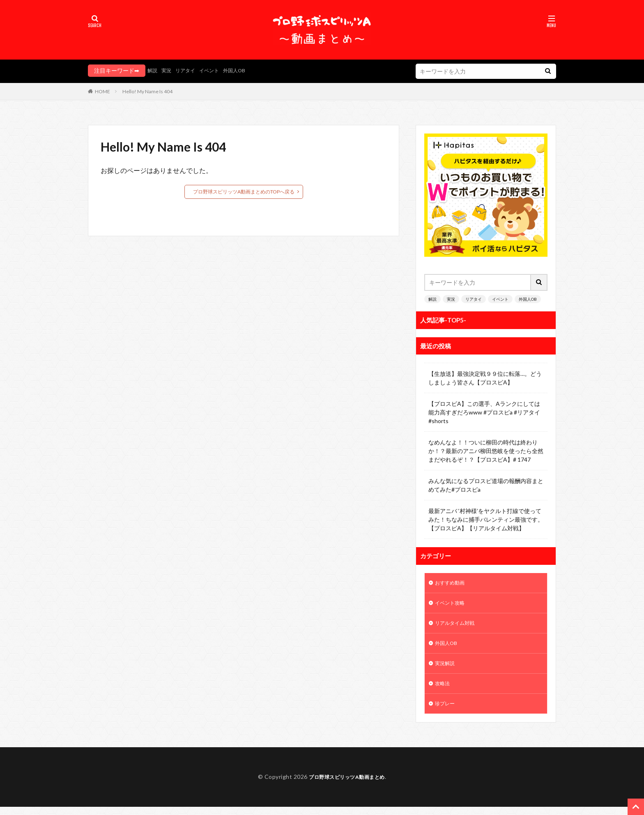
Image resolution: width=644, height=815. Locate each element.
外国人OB (246, 70)
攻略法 (444, 690)
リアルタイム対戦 (458, 626)
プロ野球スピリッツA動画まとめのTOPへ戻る (244, 192)
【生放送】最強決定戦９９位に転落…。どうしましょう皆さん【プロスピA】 (485, 378)
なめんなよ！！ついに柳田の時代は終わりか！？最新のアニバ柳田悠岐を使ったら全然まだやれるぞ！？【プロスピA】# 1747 (486, 451)
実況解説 (446, 669)
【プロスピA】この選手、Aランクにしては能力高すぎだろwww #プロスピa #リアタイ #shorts (484, 412)
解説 (153, 70)
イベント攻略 (452, 605)
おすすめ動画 (452, 584)
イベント (217, 70)
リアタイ (190, 70)
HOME (102, 91)
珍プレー (446, 712)
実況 (169, 70)
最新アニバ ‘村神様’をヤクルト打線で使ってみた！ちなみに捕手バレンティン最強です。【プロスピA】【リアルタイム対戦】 (486, 519)
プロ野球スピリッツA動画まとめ (347, 785)
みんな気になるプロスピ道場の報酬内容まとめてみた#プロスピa (486, 485)
